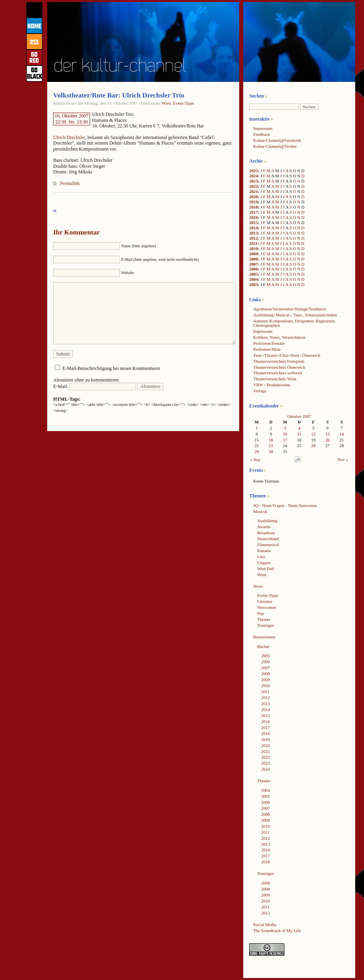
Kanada (264, 551)
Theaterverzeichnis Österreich (279, 367)
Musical (260, 511)
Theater (264, 619)
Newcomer (267, 607)
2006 (254, 269)
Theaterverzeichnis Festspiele (279, 361)
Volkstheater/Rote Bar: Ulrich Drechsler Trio (119, 95)
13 (327, 434)
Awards (264, 527)
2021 (254, 191)
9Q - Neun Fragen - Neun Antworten (285, 505)
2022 (254, 186)
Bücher (263, 646)
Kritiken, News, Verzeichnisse (279, 337)
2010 (254, 248)
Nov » (343, 459)
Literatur (265, 601)
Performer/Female (269, 343)
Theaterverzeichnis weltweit (278, 373)
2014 (254, 228)
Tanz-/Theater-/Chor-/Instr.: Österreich (287, 355)
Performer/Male (267, 349)
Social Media (265, 924)
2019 (254, 202)
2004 (254, 279)
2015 (254, 223)
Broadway (266, 533)
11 (299, 434)
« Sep (255, 459)
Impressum (263, 128)
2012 (254, 238)
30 (271, 451)
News (258, 586)
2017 (254, 212)
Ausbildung (267, 521)
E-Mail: (95, 386)
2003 (254, 284)
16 (271, 440)
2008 (254, 259)
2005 (254, 274)
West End (265, 569)
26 (313, 445)
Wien (166, 103)
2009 (254, 254)
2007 (254, 264)
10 (285, 434)
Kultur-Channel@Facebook (277, 140)
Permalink (70, 183)
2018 (254, 207)
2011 (253, 243)
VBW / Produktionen (272, 385)
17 (285, 440)
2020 (254, 197)
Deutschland (268, 539)
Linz (261, 557)
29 (257, 451)
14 (342, 434)
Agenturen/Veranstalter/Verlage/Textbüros (290, 309)
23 (271, 445)
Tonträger (266, 625)
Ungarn (264, 563)
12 (313, 434)
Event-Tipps (183, 103)
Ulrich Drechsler (69, 137)
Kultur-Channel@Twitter (275, 146)
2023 (254, 181)
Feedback (261, 134)
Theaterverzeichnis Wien (275, 379)
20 (327, 440)
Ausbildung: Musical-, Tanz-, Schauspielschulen (295, 315)
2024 (254, 176)
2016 (254, 217)
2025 (254, 171)
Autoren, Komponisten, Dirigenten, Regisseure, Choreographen (294, 323)
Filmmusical (268, 545)
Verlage (260, 391)
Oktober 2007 (299, 416)
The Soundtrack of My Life (277, 930)
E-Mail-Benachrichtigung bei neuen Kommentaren (111, 368)
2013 (254, 233)
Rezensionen (264, 637)
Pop (261, 613)
